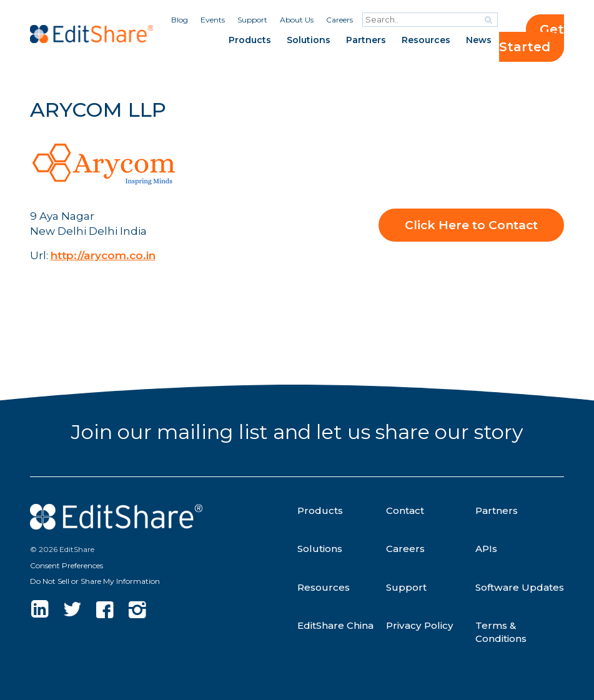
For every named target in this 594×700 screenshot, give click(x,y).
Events (213, 20)
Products (250, 40)
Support (252, 20)
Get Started (532, 38)
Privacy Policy (420, 625)
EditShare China (335, 625)
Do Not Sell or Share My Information (95, 581)
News (479, 40)
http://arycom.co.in (103, 255)
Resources (426, 40)
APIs (486, 549)
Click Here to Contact (471, 225)
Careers (339, 20)
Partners (366, 40)
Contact (405, 510)
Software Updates (520, 587)
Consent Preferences (67, 565)
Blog (180, 20)
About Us (297, 20)
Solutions (309, 40)
